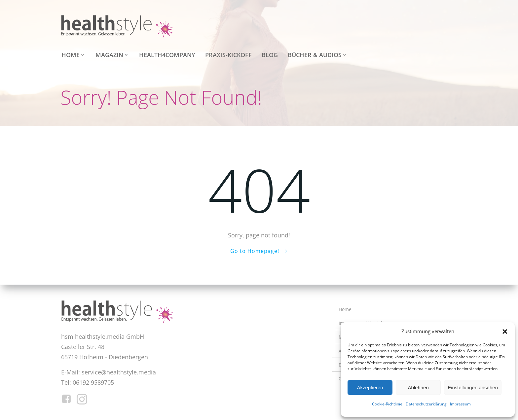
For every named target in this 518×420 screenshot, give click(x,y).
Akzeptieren (370, 387)
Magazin (111, 54)
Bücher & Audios (317, 54)
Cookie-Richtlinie (387, 404)
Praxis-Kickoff (227, 54)
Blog (269, 54)
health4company (166, 54)
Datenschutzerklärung (426, 404)
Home (73, 54)
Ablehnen (418, 387)
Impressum (460, 404)
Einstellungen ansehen (473, 387)
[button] (505, 332)
